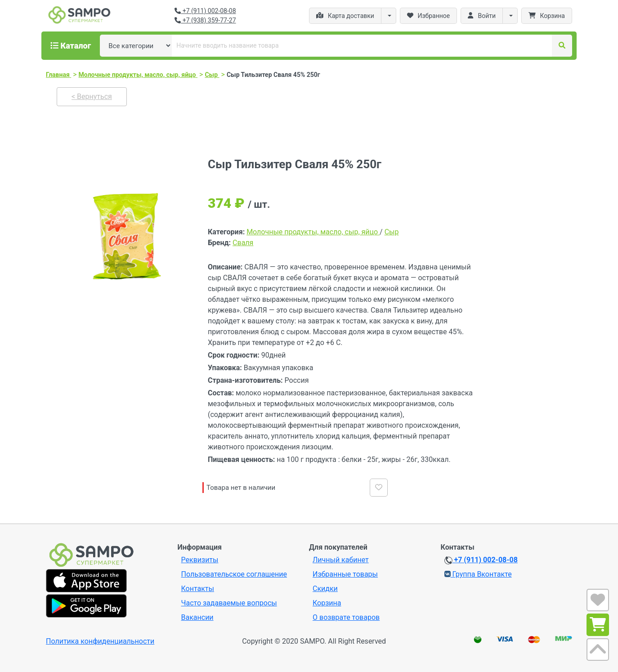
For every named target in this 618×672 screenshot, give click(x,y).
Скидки (325, 589)
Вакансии (197, 617)
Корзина (327, 603)
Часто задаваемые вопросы (229, 603)
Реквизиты (200, 560)
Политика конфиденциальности (100, 641)
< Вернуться (92, 96)
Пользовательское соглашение (234, 574)
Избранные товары (345, 574)
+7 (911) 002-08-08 (205, 11)
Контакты (198, 589)
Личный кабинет (341, 560)
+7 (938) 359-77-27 (205, 20)
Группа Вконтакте (478, 574)
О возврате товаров (346, 617)
